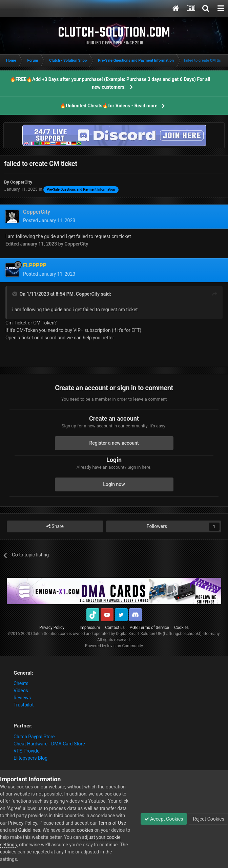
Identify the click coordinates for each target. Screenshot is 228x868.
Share (55, 526)
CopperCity (88, 294)
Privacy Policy (52, 628)
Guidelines (29, 830)
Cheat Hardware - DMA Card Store (49, 744)
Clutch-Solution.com (49, 634)
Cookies (181, 628)
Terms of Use (112, 823)
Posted (49, 220)
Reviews (22, 698)
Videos (21, 691)
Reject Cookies (208, 819)
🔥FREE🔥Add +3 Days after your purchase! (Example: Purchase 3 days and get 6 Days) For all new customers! (110, 83)
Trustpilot (24, 705)
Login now (114, 484)
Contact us (115, 628)
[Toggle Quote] (15, 294)
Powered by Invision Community (114, 646)
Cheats (21, 683)
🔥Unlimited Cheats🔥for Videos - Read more (109, 106)
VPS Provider (27, 751)
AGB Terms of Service (149, 628)
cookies (85, 830)
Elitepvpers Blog (30, 758)
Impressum (90, 628)
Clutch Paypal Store (34, 737)
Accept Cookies (164, 819)
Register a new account (114, 443)
